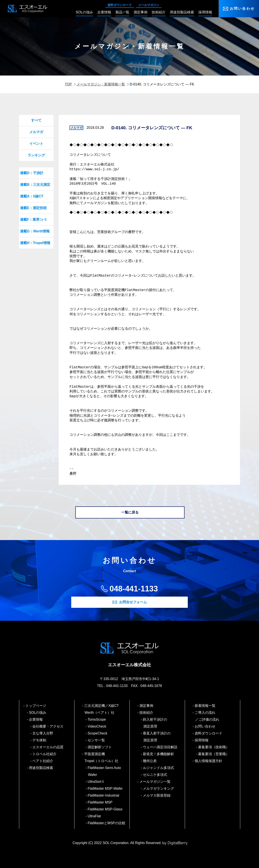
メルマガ (36, 132)
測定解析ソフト (100, 747)
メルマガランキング (159, 788)
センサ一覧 (97, 740)
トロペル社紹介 (45, 754)
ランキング (36, 155)
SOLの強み (38, 713)
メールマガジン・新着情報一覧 (101, 84)
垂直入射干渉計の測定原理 (157, 737)
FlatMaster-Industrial (104, 795)
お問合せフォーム (133, 602)
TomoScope (97, 719)
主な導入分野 (43, 733)
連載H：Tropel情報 (35, 243)
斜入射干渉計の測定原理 (155, 723)
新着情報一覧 (205, 706)
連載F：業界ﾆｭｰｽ (33, 220)
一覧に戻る (130, 512)
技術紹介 (147, 713)
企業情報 (36, 719)
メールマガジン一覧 (155, 782)
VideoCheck (97, 726)
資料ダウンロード (120, 5)
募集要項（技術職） (214, 747)
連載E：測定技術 (33, 208)
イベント (36, 144)
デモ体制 (40, 740)
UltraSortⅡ (96, 782)
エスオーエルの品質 (48, 747)
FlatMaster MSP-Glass (105, 809)
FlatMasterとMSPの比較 (107, 823)
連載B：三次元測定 (35, 185)
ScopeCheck (98, 733)
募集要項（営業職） (214, 754)
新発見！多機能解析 (159, 754)
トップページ (36, 706)
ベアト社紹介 (43, 761)
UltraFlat (94, 816)
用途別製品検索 (41, 768)
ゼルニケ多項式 (155, 775)
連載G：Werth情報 (35, 231)
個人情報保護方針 (209, 761)
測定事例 (147, 706)
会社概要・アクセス (48, 726)
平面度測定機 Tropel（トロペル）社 (102, 757)
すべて (36, 120)
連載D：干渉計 (32, 173)
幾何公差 (150, 761)
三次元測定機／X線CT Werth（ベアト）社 (103, 709)
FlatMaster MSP (100, 802)
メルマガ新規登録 (157, 795)
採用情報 (202, 740)
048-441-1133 (134, 589)
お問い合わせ (242, 9)
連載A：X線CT (32, 196)
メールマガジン (149, 5)
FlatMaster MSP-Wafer (105, 788)
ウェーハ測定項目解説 (160, 747)
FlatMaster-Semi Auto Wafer (104, 771)
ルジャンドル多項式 (159, 768)
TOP (68, 84)
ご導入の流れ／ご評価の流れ (207, 716)
